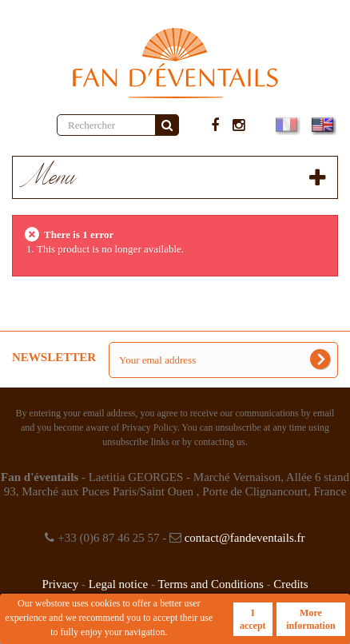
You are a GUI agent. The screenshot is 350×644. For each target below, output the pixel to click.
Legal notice (119, 584)
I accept (253, 619)
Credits (290, 584)
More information (310, 619)
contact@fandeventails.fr (245, 538)
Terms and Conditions (210, 584)
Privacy (60, 584)
